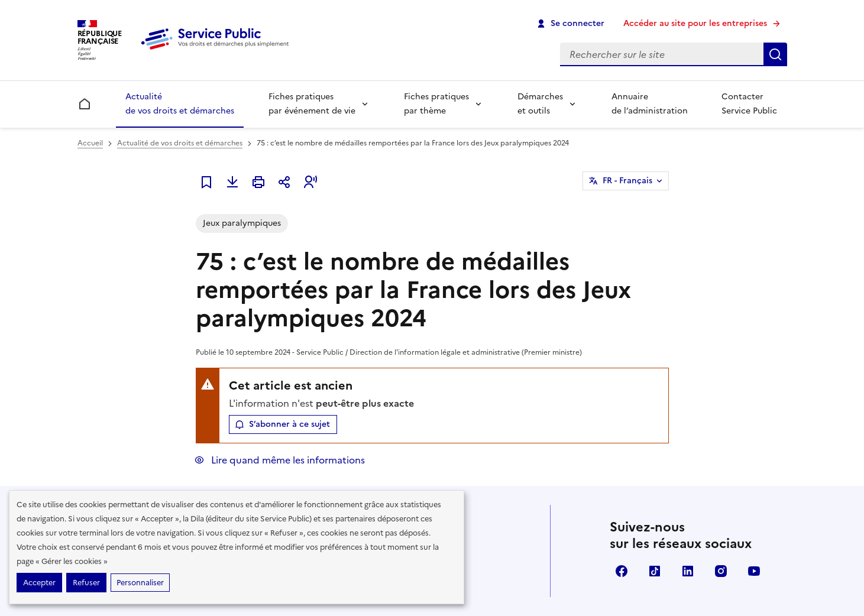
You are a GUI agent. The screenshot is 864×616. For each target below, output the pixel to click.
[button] (310, 182)
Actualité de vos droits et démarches (180, 104)
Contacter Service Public (749, 104)
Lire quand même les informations (287, 460)
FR (627, 181)
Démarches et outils (540, 104)
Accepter (39, 583)
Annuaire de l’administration (650, 104)
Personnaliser (140, 583)
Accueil (90, 143)
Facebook (622, 571)
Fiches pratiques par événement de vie (312, 104)
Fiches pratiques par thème (436, 104)
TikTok (655, 571)
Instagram (721, 571)
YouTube (754, 571)
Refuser (86, 583)
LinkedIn (688, 571)
